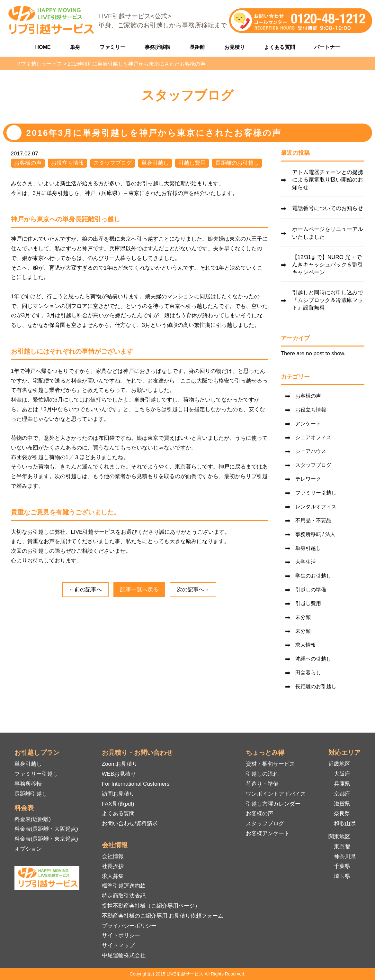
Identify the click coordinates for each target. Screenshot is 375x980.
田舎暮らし (308, 673)
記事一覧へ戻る (139, 590)
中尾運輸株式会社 (124, 955)
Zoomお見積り (120, 764)
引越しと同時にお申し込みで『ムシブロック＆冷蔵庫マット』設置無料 (328, 300)
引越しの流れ (262, 774)
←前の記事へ (85, 590)
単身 (75, 47)
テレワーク (308, 479)
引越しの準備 (311, 590)
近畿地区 (339, 764)
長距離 (197, 47)
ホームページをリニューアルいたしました (328, 233)
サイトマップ (118, 945)
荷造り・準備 (262, 784)
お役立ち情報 (67, 163)
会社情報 (113, 856)
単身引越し (155, 163)
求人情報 (306, 645)
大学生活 (306, 562)
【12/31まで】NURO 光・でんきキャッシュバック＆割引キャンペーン (328, 265)
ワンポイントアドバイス (276, 794)
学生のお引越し (313, 576)
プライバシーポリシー (129, 926)
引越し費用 (192, 163)
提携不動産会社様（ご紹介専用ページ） (151, 906)
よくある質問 (280, 47)
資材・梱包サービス (270, 764)
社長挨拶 (113, 866)
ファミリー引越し (316, 493)
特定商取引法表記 (124, 896)
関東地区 (339, 837)
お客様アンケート (268, 833)
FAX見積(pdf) (118, 804)
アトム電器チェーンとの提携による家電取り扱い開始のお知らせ (328, 180)
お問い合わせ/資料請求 (130, 823)
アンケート (308, 424)
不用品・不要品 (313, 520)
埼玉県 (342, 876)
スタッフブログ (113, 163)
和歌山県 (345, 823)
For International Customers (136, 784)
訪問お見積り (118, 794)
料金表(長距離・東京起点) (46, 839)
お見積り (235, 47)
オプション (28, 849)
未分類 (303, 617)
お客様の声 (28, 163)
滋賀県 (342, 804)
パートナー (327, 47)
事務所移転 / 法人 (315, 534)
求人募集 (113, 876)
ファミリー (112, 47)
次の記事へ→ (193, 590)
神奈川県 (345, 857)
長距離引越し (31, 794)
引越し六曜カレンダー (273, 804)
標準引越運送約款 (124, 886)
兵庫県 (342, 784)
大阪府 (342, 774)
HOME (43, 47)
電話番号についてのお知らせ (328, 208)
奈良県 (342, 814)
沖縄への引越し (313, 659)
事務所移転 (157, 47)
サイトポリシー (121, 935)
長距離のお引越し (237, 163)
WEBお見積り (119, 774)
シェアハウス (311, 451)
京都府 (342, 794)
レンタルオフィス (316, 507)
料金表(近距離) (33, 819)
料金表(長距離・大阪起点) (46, 829)
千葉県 (342, 866)
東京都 (342, 847)
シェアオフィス (313, 437)
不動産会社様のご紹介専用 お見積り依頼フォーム (163, 916)
